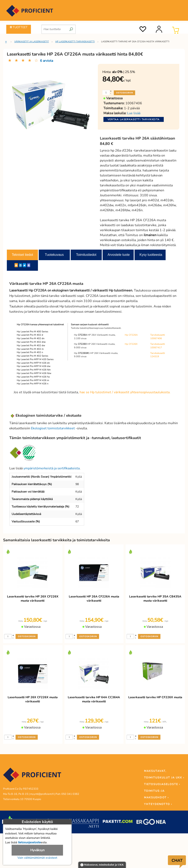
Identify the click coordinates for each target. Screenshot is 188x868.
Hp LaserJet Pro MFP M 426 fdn (34, 370)
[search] (71, 28)
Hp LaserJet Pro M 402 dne (31, 342)
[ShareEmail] (16, 265)
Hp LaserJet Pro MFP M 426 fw (33, 377)
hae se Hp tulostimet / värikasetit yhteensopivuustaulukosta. (125, 392)
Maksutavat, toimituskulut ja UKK (102, 865)
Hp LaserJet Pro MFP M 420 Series (35, 359)
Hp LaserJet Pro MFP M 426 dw (34, 366)
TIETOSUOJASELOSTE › (162, 784)
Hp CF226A (131, 335)
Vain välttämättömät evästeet (37, 858)
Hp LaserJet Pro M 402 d (30, 335)
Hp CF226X (131, 344)
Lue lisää (134, 113)
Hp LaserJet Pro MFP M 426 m (33, 380)
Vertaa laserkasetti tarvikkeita (134, 119)
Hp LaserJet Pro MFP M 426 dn (33, 363)
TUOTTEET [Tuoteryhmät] (19, 27)
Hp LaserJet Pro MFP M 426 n (33, 384)
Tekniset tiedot (22, 255)
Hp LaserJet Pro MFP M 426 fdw (34, 373)
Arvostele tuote (119, 255)
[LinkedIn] (20, 265)
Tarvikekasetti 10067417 (158, 346)
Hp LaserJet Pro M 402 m (30, 349)
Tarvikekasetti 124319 (158, 355)
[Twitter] (24, 265)
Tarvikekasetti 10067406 (158, 337)
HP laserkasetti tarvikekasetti (75, 42)
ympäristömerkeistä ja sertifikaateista (52, 468)
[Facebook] (29, 265)
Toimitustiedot (86, 255)
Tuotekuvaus (54, 255)
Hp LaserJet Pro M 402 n (30, 352)
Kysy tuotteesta (151, 255)
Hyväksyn (37, 850)
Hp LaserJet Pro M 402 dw (31, 345)
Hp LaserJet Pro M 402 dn (31, 338)
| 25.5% (124, 72)
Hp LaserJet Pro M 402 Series (32, 356)
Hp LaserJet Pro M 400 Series (32, 332)
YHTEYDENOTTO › (158, 804)
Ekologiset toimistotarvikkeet (53, 428)
